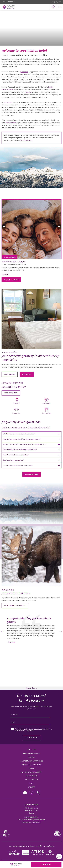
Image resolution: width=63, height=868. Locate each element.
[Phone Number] (53, 7)
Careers (31, 757)
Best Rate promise (31, 754)
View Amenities (11, 393)
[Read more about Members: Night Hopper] (31, 229)
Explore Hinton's (7, 102)
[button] (4, 227)
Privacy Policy (31, 780)
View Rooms (10, 374)
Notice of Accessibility (32, 772)
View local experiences (15, 606)
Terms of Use (32, 776)
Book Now (52, 865)
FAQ (31, 783)
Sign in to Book (11, 280)
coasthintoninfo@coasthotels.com (33, 820)
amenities (29, 92)
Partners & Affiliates (31, 765)
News (31, 769)
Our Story (31, 750)
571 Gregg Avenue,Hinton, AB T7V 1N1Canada (32, 811)
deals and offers (11, 123)
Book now (28, 375)
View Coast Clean (26, 140)
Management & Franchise (31, 761)
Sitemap (31, 787)
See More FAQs (32, 474)
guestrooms (24, 72)
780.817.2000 (34, 817)
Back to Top (31, 688)
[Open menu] (60, 7)
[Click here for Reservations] (36, 822)
